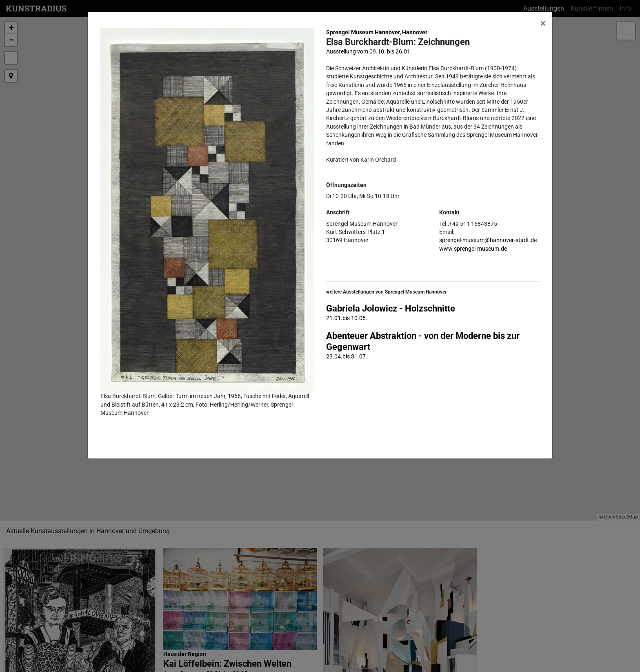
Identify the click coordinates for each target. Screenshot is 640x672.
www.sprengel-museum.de (473, 249)
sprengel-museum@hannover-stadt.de (488, 240)
